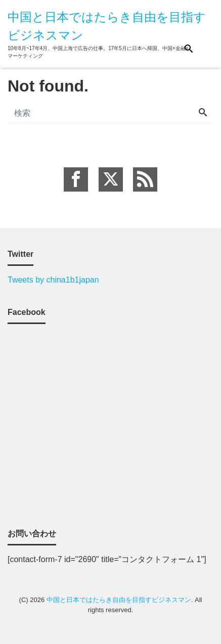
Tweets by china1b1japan (53, 280)
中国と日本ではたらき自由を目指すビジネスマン (119, 600)
